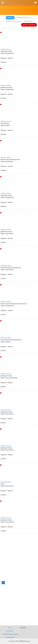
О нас (10, 628)
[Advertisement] (19, 554)
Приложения (10, 637)
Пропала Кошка (6, 49)
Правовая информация (10, 634)
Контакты (10, 631)
